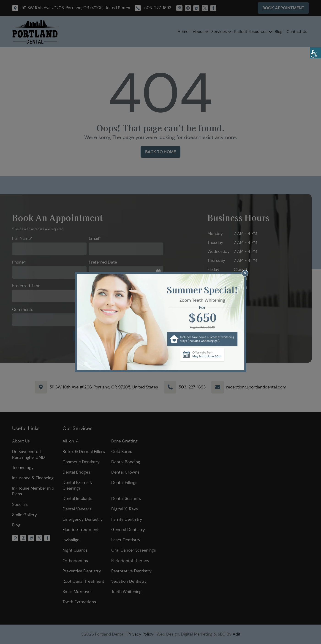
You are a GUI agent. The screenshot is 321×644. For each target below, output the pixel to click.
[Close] (245, 273)
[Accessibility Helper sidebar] (316, 53)
